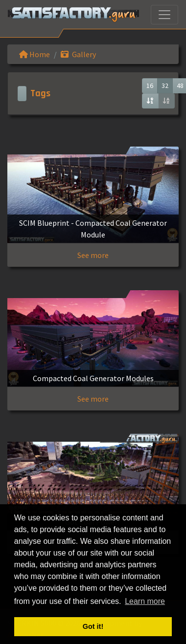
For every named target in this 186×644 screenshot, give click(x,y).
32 (165, 86)
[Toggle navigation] (164, 15)
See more (93, 255)
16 (150, 86)
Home (35, 54)
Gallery (78, 54)
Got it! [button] (93, 626)
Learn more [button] (145, 601)
